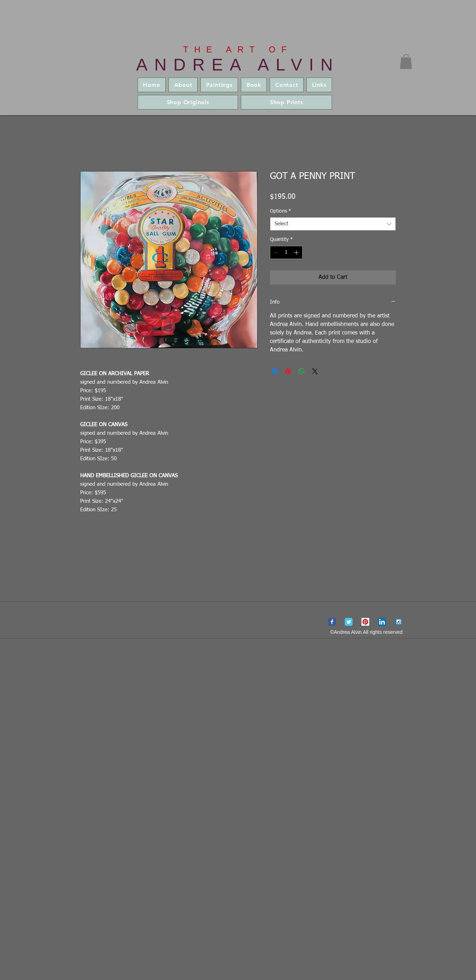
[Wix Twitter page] (349, 622)
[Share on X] (315, 371)
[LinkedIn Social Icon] (382, 622)
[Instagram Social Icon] (399, 622)
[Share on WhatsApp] (301, 371)
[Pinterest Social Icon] (365, 622)
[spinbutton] (286, 252)
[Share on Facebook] (275, 371)
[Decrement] (275, 252)
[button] (406, 62)
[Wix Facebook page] (332, 622)
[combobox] (333, 224)
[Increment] (297, 252)
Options (281, 211)
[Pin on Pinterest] (288, 371)
